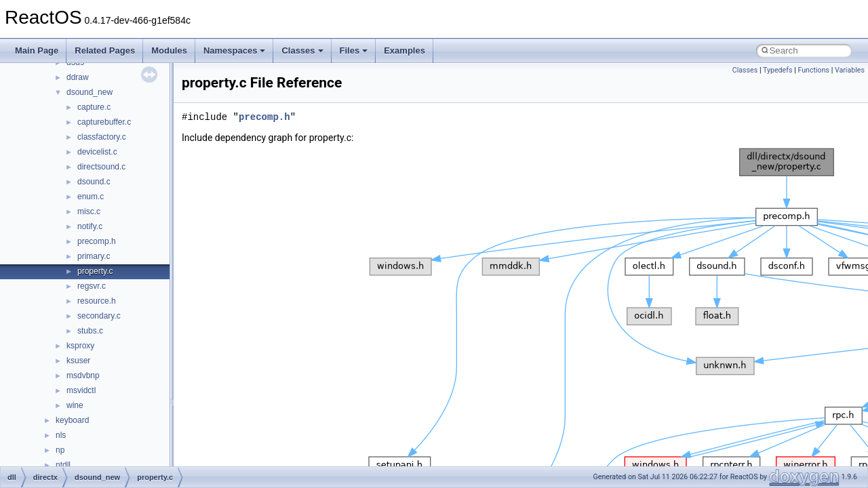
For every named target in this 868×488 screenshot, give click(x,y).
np (60, 450)
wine (75, 405)
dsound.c (94, 182)
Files (354, 50)
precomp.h (97, 241)
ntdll (63, 465)
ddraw (78, 77)
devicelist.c (97, 152)
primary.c (94, 256)
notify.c (90, 226)
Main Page (37, 50)
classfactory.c (102, 137)
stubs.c (90, 331)
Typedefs (778, 70)
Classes (302, 50)
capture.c (94, 107)
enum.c (91, 197)
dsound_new (90, 92)
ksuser (78, 361)
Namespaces (235, 50)
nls (61, 435)
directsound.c (101, 167)
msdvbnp (83, 375)
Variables (850, 70)
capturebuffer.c (104, 122)
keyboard (72, 420)
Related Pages (105, 50)
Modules (169, 50)
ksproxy (80, 346)
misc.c (89, 211)
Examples (405, 50)
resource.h (97, 301)
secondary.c (99, 316)
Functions (813, 70)
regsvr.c (92, 286)
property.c (95, 271)
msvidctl (81, 390)
